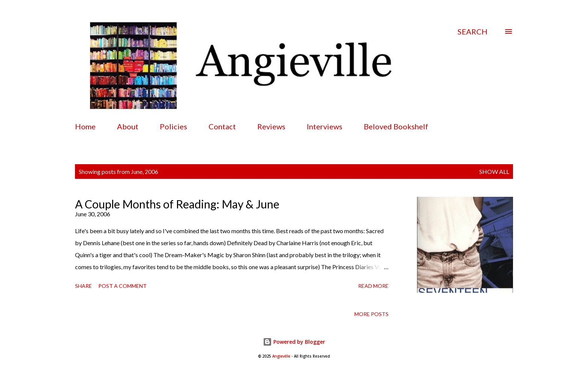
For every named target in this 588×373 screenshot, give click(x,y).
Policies (173, 126)
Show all (494, 172)
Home (85, 126)
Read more (373, 286)
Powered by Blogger (294, 342)
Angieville (281, 356)
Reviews (271, 126)
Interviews (325, 126)
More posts (371, 314)
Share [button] (83, 286)
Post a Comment (122, 286)
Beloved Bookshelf (396, 126)
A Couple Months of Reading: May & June (177, 204)
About (128, 126)
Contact (222, 126)
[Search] (472, 31)
